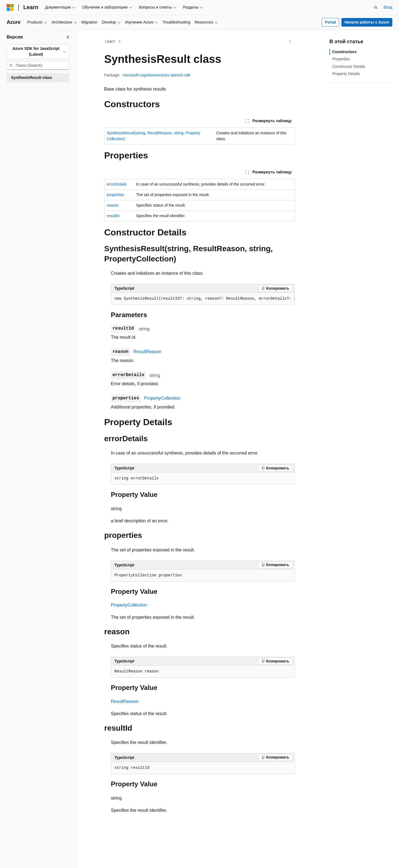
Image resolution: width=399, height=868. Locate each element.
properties (115, 195)
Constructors (344, 52)
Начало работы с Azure (367, 22)
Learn (110, 41)
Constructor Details (349, 66)
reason (113, 205)
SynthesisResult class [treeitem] (32, 78)
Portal (331, 22)
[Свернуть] (68, 37)
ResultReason (148, 352)
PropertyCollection (162, 398)
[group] (203, 299)
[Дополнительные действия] (290, 42)
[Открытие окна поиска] (376, 7)
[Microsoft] (10, 7)
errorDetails (117, 184)
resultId (113, 216)
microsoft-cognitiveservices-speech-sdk (156, 75)
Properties (341, 59)
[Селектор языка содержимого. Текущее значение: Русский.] (20, 859)
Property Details (346, 74)
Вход (388, 7)
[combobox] (38, 52)
